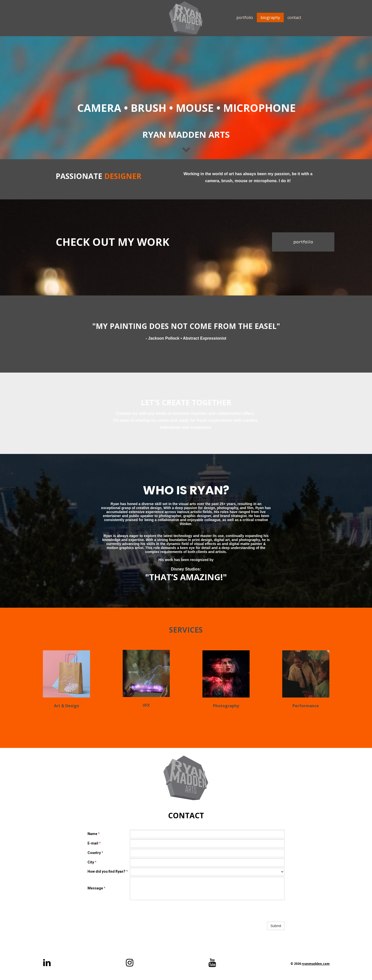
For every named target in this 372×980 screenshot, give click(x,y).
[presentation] (168, 911)
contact (294, 17)
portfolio (245, 17)
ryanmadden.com (316, 964)
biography (270, 17)
